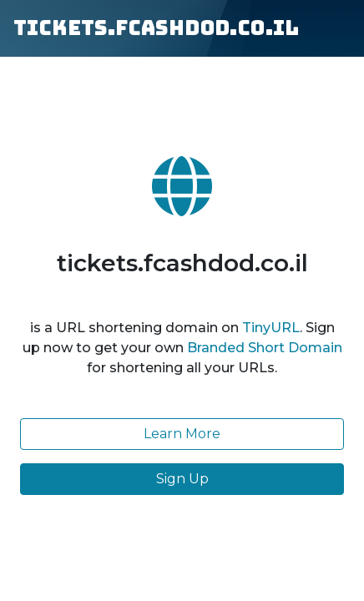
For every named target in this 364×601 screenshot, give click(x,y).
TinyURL (271, 328)
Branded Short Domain (265, 348)
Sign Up (182, 479)
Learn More (182, 434)
